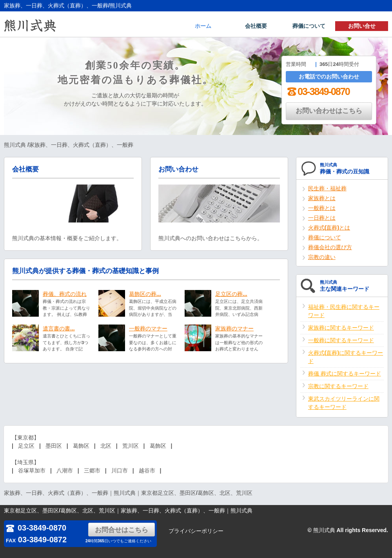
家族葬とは (322, 198)
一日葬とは (322, 218)
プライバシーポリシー (196, 531)
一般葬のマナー (148, 328)
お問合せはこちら (122, 530)
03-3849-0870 (318, 91)
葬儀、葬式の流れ (65, 294)
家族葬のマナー (234, 328)
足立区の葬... (231, 294)
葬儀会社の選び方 (330, 247)
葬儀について (309, 26)
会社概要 (256, 26)
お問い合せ (362, 26)
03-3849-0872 (36, 540)
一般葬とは (322, 208)
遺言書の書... (59, 328)
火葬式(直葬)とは (329, 228)
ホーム (203, 26)
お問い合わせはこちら (329, 111)
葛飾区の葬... (145, 294)
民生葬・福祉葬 (327, 188)
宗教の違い (322, 257)
